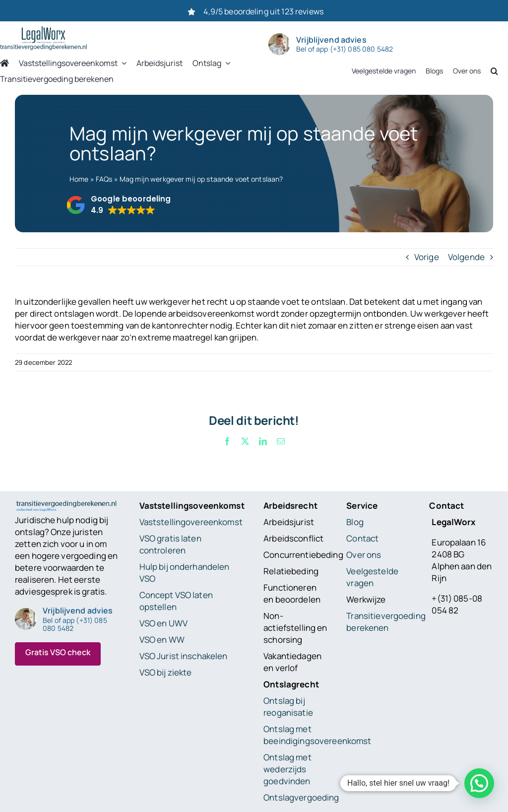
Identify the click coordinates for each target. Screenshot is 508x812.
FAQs (104, 179)
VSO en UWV (163, 623)
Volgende (466, 257)
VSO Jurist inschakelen (184, 656)
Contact (362, 538)
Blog (355, 522)
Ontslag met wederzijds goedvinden (287, 769)
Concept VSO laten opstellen (176, 601)
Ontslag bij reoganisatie (288, 707)
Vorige (427, 257)
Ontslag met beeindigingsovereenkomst (317, 735)
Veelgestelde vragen (372, 577)
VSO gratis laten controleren (170, 544)
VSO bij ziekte (166, 672)
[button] (118, 205)
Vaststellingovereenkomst (191, 522)
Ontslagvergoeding (301, 797)
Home (79, 179)
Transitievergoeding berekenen (386, 622)
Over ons (364, 555)
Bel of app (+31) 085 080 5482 (345, 49)
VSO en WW (162, 640)
